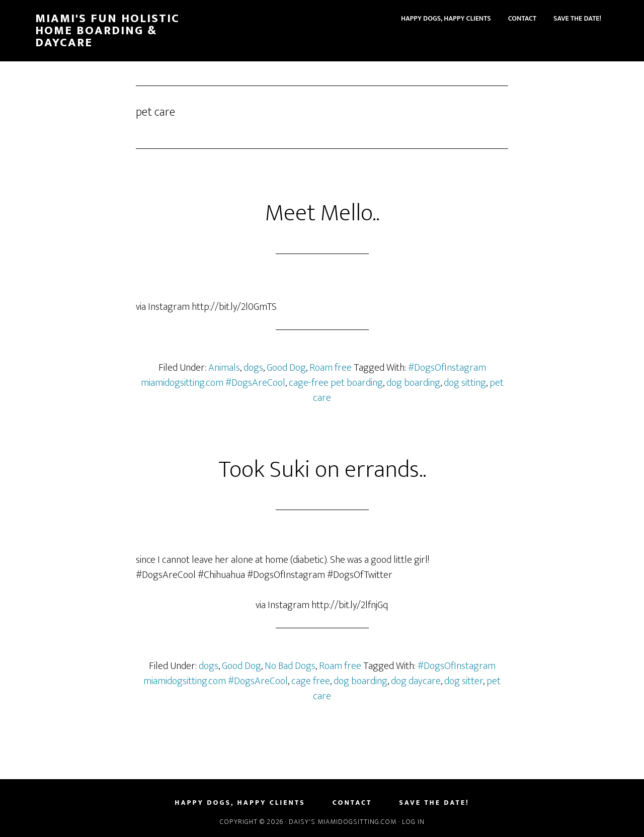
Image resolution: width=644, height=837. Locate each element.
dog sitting (465, 383)
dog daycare (416, 681)
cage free (311, 681)
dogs (253, 368)
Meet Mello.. (322, 213)
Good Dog (286, 368)
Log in (413, 822)
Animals (224, 368)
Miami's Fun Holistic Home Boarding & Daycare (107, 31)
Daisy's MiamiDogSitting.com (344, 822)
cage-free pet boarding (336, 383)
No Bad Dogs (290, 666)
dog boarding (413, 383)
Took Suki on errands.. (322, 470)
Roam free (331, 368)
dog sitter (464, 681)
